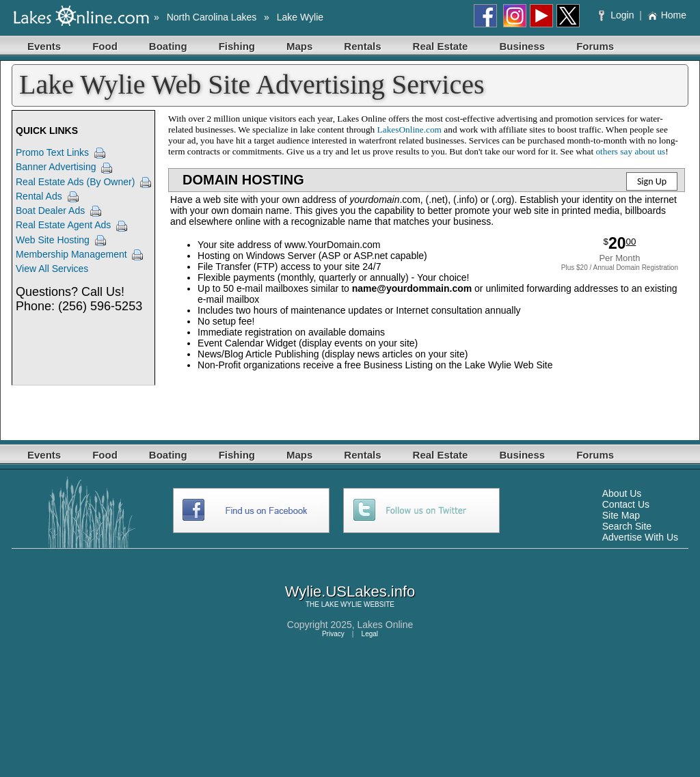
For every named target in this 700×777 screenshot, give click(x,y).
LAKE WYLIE (341, 604)
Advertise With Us (640, 537)
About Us (622, 493)
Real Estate (441, 46)
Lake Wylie (300, 17)
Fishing (237, 46)
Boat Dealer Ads (50, 210)
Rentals (362, 46)
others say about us (630, 151)
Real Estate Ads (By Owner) (75, 182)
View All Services (52, 269)
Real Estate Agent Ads (63, 225)
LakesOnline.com (409, 129)
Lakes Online (386, 625)
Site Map (621, 515)
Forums (595, 46)
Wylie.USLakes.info (350, 591)
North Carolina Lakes (212, 17)
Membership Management (71, 254)
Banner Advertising (56, 167)
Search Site (627, 526)
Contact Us (626, 504)
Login (618, 15)
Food (105, 46)
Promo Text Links (52, 152)
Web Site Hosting (53, 240)
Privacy (333, 634)
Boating (168, 46)
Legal (370, 634)
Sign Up (652, 181)
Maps (299, 46)
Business (522, 46)
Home (667, 15)
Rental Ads (39, 196)
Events (44, 46)
